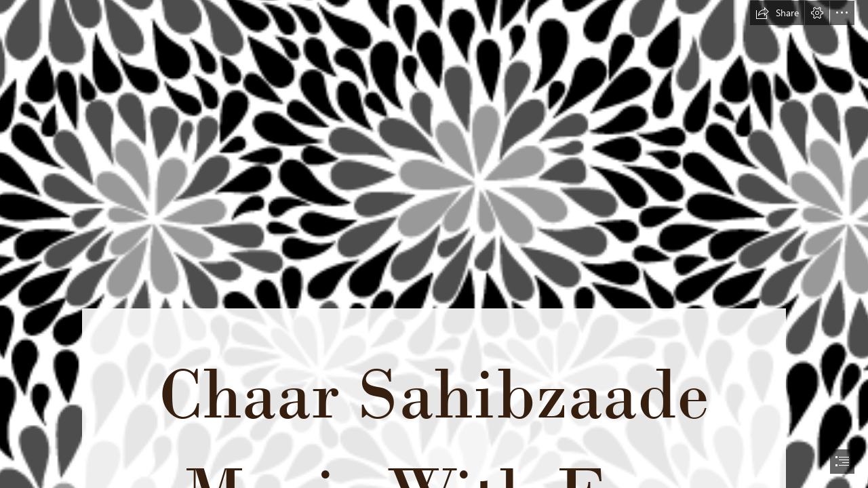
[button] (777, 13)
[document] (434, 244)
